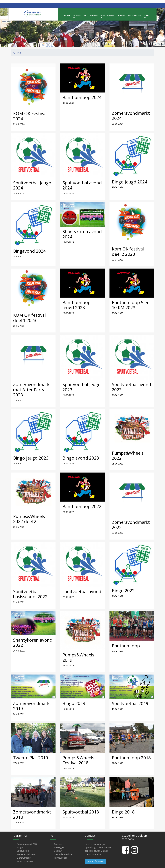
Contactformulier (95, 861)
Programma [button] (107, 16)
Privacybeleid (60, 858)
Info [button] (146, 16)
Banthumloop (24, 858)
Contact (58, 844)
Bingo (20, 847)
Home (67, 16)
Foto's (122, 16)
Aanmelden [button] (80, 16)
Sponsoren (135, 16)
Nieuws (94, 16)
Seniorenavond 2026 (27, 844)
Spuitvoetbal (23, 851)
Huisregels (59, 847)
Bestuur (58, 851)
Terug (17, 53)
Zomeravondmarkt (26, 854)
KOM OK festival (25, 861)
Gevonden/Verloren (64, 854)
